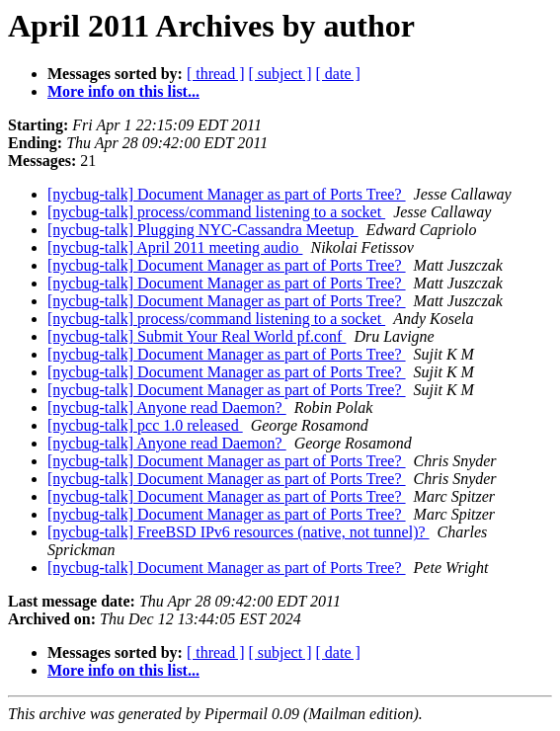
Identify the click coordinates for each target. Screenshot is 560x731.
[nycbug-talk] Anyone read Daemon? (167, 407)
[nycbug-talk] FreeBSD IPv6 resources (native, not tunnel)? (239, 532)
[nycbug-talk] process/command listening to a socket (216, 212)
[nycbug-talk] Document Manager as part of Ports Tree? (227, 194)
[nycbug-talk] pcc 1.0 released (145, 425)
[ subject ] (280, 74)
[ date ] (338, 74)
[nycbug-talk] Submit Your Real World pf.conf (197, 336)
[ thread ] (216, 74)
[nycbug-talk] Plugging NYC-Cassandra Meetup (203, 230)
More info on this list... (123, 91)
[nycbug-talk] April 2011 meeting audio (175, 247)
